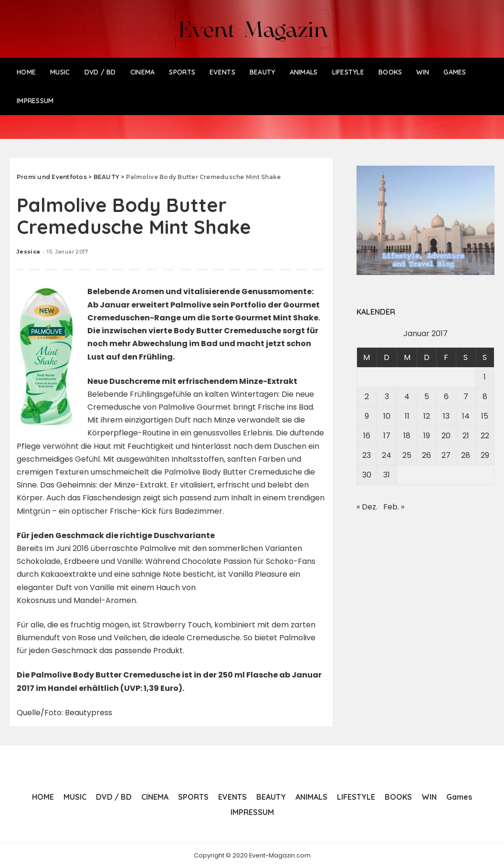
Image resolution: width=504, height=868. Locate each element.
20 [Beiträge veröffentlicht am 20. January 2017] (446, 436)
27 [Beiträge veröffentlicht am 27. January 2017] (446, 455)
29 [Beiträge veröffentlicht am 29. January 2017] (485, 455)
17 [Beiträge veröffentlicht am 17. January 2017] (387, 436)
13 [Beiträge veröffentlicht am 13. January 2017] (446, 416)
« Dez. (367, 507)
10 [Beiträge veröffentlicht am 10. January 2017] (387, 416)
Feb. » (394, 507)
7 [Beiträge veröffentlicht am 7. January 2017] (466, 397)
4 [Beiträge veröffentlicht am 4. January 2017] (407, 397)
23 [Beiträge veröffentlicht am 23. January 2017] (367, 455)
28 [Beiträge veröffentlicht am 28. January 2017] (466, 455)
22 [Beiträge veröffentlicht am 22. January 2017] (485, 436)
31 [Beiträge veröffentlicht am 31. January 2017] (387, 475)
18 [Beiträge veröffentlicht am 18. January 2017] (407, 436)
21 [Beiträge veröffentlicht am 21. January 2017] (466, 436)
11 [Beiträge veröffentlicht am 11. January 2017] (407, 416)
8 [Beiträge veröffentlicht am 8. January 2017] (485, 397)
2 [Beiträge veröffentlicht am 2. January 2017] (367, 397)
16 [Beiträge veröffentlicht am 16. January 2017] (367, 436)
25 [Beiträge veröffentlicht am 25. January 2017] (407, 455)
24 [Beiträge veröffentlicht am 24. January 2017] (387, 455)
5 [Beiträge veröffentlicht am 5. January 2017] (427, 397)
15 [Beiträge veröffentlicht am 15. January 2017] (485, 416)
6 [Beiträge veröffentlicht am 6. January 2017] (446, 397)
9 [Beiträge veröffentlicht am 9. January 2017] (367, 416)
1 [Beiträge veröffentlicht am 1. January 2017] (485, 377)
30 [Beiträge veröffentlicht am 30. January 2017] (367, 475)
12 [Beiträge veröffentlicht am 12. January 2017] (427, 416)
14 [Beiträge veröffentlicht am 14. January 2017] (466, 416)
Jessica (28, 252)
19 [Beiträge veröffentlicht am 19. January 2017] (427, 436)
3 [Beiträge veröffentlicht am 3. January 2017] (387, 397)
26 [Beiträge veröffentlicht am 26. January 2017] (426, 455)
